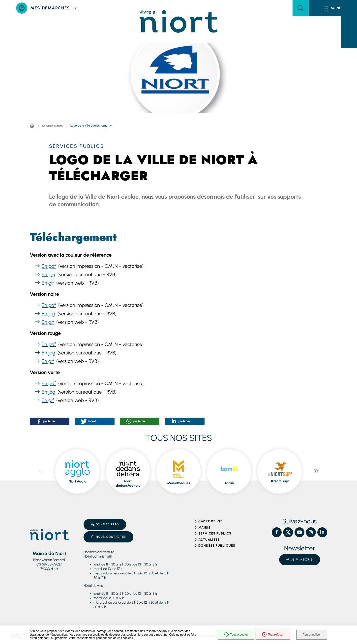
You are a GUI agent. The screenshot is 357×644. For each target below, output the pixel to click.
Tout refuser (273, 635)
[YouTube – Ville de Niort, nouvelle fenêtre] (299, 532)
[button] (301, 8)
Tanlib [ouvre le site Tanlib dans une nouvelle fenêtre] (229, 483)
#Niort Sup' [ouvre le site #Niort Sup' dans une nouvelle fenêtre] (280, 481)
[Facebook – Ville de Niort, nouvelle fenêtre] (277, 532)
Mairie (204, 527)
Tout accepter (236, 635)
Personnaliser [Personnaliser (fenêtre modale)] (312, 635)
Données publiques (217, 546)
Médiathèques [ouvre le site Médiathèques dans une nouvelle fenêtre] (178, 483)
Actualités (209, 540)
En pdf (49, 266)
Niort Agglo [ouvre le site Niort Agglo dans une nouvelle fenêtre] (77, 481)
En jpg (48, 274)
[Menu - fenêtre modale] (333, 8)
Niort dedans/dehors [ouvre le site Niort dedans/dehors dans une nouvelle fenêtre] (128, 483)
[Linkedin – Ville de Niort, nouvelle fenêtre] (322, 532)
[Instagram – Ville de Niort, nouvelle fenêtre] (311, 532)
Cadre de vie (210, 521)
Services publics (52, 126)
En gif (48, 283)
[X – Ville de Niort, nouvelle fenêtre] (288, 532)
